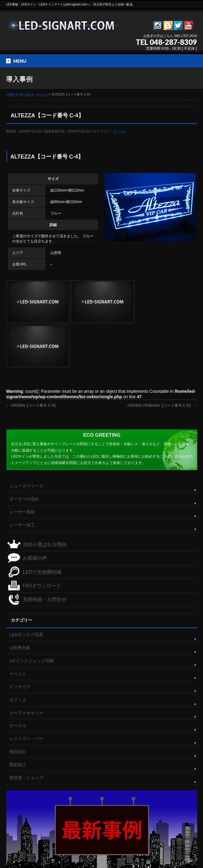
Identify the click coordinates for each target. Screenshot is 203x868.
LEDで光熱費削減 (42, 527)
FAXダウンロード (42, 541)
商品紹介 (18, 707)
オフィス (18, 655)
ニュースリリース (26, 441)
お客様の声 (35, 513)
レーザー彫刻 (22, 467)
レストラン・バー (26, 694)
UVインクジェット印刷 (31, 616)
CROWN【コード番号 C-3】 (32, 361)
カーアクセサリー (26, 668)
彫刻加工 (18, 720)
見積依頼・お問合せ (45, 554)
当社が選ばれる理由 (45, 499)
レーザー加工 (22, 480)
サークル (119, 131)
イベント (18, 629)
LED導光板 (20, 603)
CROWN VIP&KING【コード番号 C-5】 (162, 361)
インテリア (20, 642)
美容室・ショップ (26, 733)
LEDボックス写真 (26, 590)
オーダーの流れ (24, 454)
